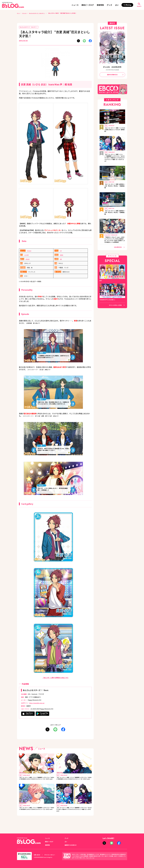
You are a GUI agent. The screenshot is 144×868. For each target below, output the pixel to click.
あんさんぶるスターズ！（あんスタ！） (41, 13)
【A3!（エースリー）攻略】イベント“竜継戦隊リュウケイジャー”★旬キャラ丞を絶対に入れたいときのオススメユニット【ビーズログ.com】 (37, 781)
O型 (61, 259)
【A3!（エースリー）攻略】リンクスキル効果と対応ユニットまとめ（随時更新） (115, 130)
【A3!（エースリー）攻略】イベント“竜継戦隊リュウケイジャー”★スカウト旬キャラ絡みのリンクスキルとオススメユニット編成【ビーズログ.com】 (74, 816)
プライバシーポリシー (52, 855)
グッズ (109, 5)
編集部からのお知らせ (72, 845)
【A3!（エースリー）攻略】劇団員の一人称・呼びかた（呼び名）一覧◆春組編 (115, 214)
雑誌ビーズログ (88, 5)
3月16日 (28, 259)
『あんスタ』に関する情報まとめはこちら (55, 678)
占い (117, 5)
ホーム (19, 13)
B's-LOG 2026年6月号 (112, 67)
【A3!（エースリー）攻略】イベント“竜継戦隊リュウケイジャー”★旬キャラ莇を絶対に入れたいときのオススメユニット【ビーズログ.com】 (74, 781)
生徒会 (62, 255)
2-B (61, 251)
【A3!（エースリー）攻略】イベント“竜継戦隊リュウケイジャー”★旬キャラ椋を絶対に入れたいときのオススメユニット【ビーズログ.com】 (37, 815)
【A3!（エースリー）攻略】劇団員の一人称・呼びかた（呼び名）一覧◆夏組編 (115, 188)
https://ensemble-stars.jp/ (38, 703)
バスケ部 (27, 255)
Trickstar (30, 251)
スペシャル (26, 13)
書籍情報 (100, 5)
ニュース (75, 5)
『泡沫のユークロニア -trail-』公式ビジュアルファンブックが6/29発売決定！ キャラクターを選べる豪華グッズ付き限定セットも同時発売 (115, 243)
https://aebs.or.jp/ (91, 858)
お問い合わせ (38, 855)
